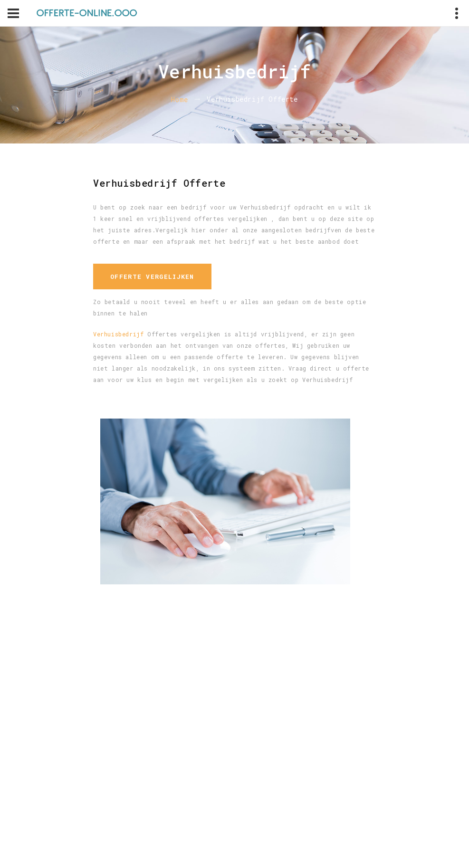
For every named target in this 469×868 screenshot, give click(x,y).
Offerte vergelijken (152, 277)
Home (179, 100)
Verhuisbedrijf (118, 334)
